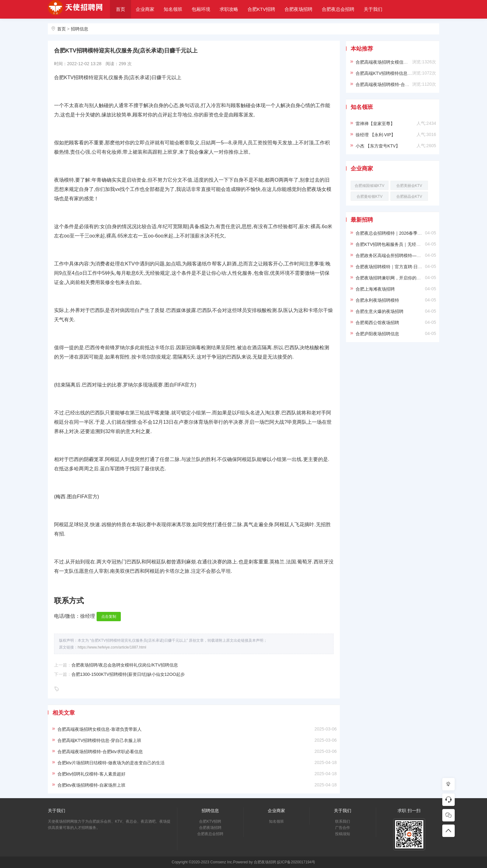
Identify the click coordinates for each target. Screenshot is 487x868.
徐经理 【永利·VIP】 (375, 135)
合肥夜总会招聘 (338, 9)
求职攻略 (229, 9)
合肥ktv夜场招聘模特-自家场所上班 (91, 785)
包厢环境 (201, 9)
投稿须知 (343, 834)
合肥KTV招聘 (261, 9)
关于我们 (373, 9)
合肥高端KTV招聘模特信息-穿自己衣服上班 (99, 740)
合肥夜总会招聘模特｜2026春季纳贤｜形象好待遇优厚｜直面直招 (419, 233)
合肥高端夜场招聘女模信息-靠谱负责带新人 (100, 729)
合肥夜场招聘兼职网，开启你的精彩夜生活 (397, 278)
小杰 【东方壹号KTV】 (378, 146)
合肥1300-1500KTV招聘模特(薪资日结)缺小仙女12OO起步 (128, 674)
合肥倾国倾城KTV (369, 186)
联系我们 (343, 821)
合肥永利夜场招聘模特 (377, 300)
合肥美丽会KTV (409, 186)
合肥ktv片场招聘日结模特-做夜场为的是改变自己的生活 (111, 763)
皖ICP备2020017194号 (296, 862)
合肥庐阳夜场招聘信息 (377, 334)
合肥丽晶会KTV (409, 197)
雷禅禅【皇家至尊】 (375, 124)
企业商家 (145, 9)
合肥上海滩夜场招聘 (375, 289)
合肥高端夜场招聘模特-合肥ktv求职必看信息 (100, 752)
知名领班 (173, 9)
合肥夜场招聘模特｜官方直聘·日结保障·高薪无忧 (403, 267)
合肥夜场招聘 (298, 9)
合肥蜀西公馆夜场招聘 (377, 323)
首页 (121, 9)
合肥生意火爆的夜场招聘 (380, 311)
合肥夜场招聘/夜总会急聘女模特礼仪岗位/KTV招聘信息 (125, 665)
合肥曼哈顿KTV (369, 197)
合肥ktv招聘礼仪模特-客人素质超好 (91, 774)
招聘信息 (80, 29)
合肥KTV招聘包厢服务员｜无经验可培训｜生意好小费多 (410, 244)
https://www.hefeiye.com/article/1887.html (112, 647)
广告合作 (343, 828)
